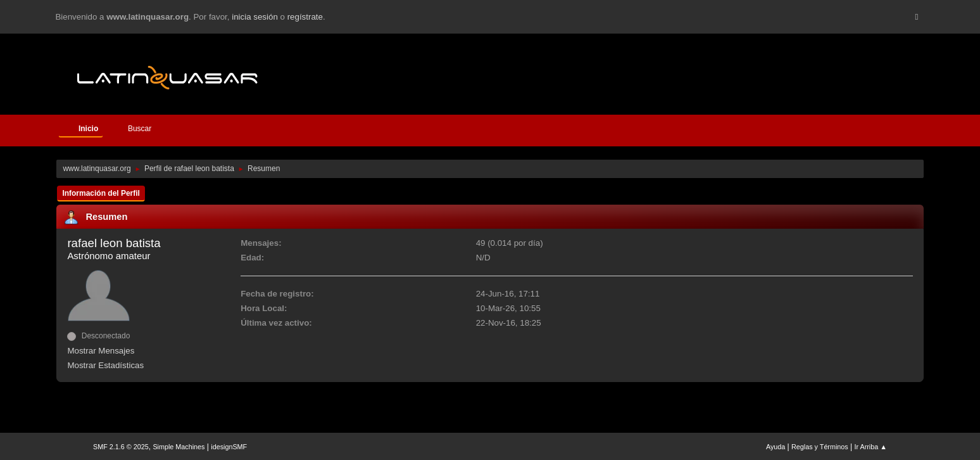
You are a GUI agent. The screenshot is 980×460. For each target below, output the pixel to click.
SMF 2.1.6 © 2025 (121, 447)
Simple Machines (179, 447)
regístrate (305, 17)
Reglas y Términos (820, 447)
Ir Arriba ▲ (871, 447)
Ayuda (776, 447)
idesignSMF (229, 447)
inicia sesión (255, 17)
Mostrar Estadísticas (105, 365)
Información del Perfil (101, 193)
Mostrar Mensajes (101, 351)
